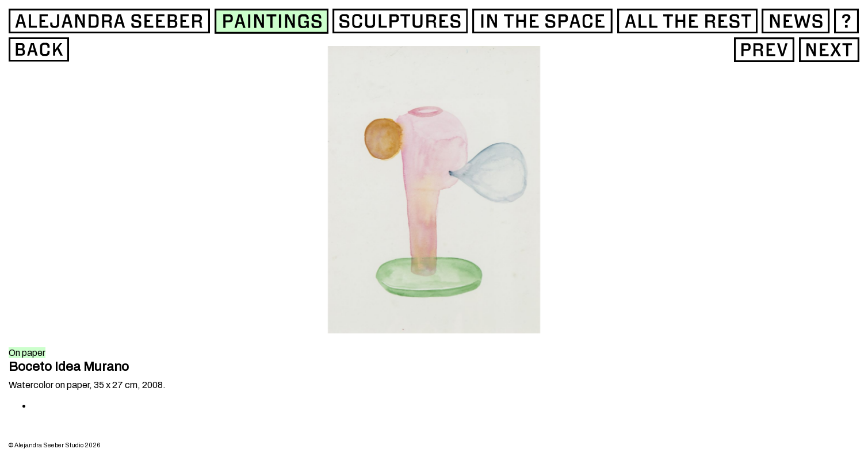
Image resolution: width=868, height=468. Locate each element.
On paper (27, 353)
